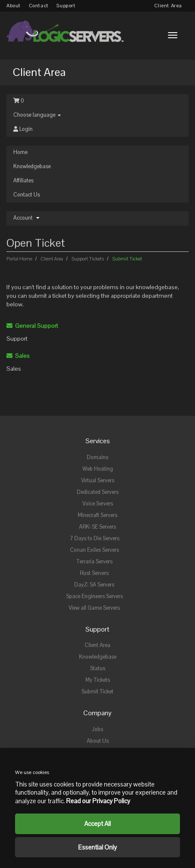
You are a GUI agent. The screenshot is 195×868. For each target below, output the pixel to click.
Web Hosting (98, 469)
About (14, 6)
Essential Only (97, 847)
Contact (39, 6)
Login (23, 129)
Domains (97, 457)
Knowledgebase (32, 166)
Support (66, 6)
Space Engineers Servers (94, 596)
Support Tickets (88, 259)
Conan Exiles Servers (94, 550)
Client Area (168, 6)
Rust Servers (94, 573)
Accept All (97, 824)
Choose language (37, 115)
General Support (32, 326)
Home (20, 152)
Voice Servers (98, 504)
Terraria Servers (94, 562)
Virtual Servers (98, 481)
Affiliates (23, 181)
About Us (98, 741)
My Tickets (98, 680)
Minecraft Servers (97, 515)
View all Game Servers (94, 608)
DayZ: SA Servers (94, 585)
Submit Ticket (97, 692)
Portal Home (20, 259)
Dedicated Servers (98, 492)
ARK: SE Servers (97, 527)
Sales (18, 356)
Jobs (97, 729)
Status (98, 668)
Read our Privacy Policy (98, 801)
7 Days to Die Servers (94, 538)
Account (26, 218)
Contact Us (27, 195)
